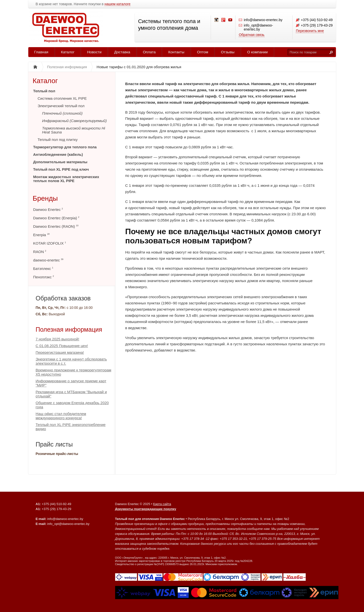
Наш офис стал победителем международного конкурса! (61, 416)
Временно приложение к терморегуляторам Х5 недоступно (74, 372)
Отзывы (228, 52)
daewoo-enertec (48, 260)
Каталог (68, 52)
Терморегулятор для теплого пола (65, 147)
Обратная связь (251, 35)
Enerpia (41, 235)
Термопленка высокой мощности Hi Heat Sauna (74, 130)
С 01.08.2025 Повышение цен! (62, 346)
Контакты (176, 52)
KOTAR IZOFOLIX (50, 243)
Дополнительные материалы (60, 162)
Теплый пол (44, 91)
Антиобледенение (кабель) (58, 154)
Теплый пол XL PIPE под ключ (61, 169)
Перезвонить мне (310, 31)
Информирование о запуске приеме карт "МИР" (71, 383)
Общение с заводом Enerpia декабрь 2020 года (72, 405)
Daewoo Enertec (48, 209)
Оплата (149, 52)
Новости (94, 52)
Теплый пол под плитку (58, 140)
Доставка (122, 52)
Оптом (203, 52)
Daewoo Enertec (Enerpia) (56, 218)
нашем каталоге (117, 4)
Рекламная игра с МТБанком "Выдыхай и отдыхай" (71, 394)
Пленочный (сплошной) (62, 113)
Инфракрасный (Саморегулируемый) (75, 121)
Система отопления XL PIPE (62, 98)
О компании (257, 52)
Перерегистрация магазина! (60, 352)
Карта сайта (162, 504)
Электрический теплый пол (61, 106)
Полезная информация (69, 329)
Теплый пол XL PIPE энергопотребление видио (71, 427)
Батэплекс (43, 269)
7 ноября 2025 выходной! (58, 339)
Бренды (45, 198)
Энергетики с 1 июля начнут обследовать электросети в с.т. (71, 361)
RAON (40, 252)
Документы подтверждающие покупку (146, 509)
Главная (41, 52)
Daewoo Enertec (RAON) (56, 226)
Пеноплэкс (44, 277)
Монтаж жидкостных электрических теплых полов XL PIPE (66, 179)
